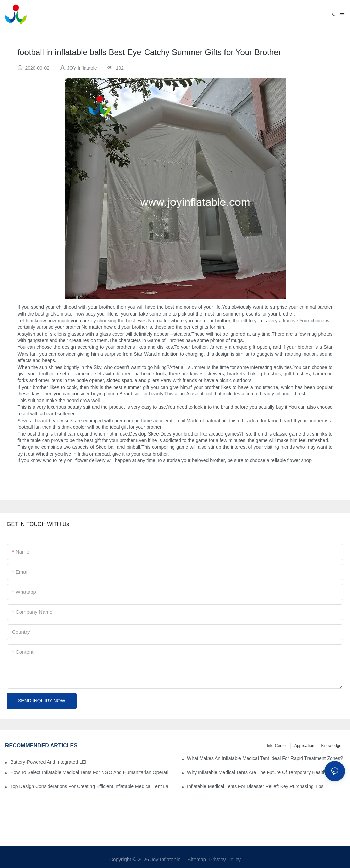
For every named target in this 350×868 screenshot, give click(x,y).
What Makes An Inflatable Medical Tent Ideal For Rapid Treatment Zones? (265, 758)
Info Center (277, 746)
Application (304, 746)
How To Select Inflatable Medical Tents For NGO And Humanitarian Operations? (89, 772)
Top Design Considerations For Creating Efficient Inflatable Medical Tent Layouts (89, 786)
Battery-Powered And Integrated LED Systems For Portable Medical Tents (48, 762)
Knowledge (331, 746)
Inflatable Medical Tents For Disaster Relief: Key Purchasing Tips (255, 786)
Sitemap (196, 859)
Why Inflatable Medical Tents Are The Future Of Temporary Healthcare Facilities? (266, 772)
